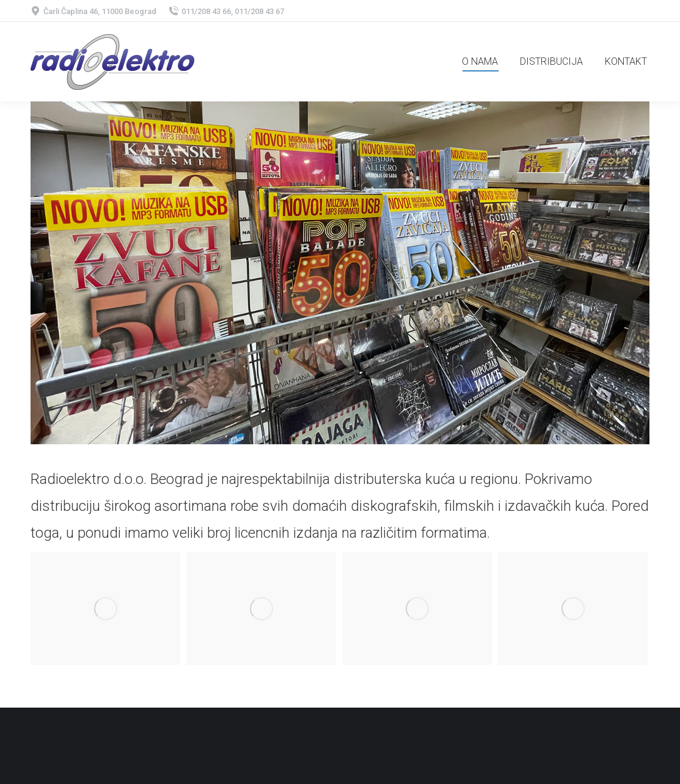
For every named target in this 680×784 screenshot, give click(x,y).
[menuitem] (480, 62)
